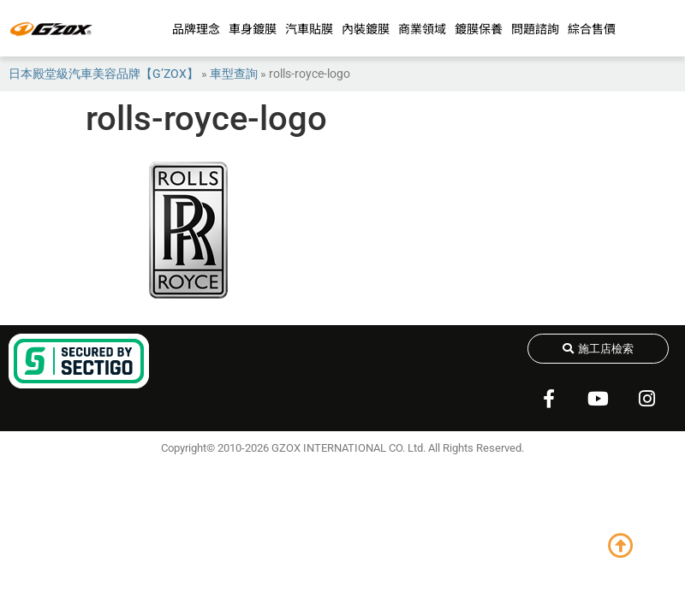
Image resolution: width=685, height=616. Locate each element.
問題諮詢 (535, 28)
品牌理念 (196, 28)
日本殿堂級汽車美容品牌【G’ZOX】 (104, 74)
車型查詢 (234, 74)
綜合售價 (592, 28)
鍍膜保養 (479, 28)
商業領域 (422, 28)
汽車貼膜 (309, 28)
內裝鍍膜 (366, 28)
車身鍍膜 (253, 28)
